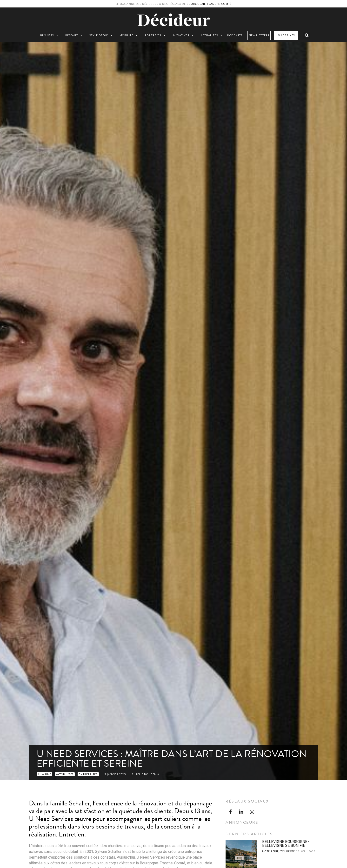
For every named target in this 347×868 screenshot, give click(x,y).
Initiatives (183, 35)
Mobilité (129, 35)
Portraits (155, 35)
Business (49, 35)
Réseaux (74, 35)
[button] (307, 35)
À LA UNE (44, 774)
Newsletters (259, 35)
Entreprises (88, 774)
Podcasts (235, 35)
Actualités (211, 35)
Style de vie (101, 35)
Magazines (286, 35)
